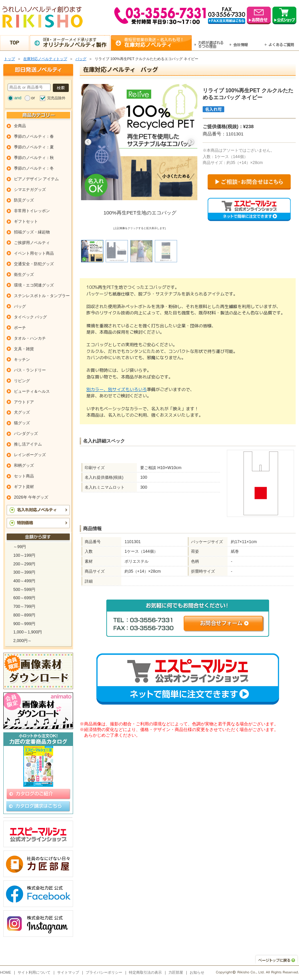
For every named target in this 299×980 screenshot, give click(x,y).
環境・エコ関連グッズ (34, 285)
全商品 (20, 126)
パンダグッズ (26, 434)
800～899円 (24, 615)
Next (191, 142)
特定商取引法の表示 (145, 972)
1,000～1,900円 (28, 632)
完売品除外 (56, 98)
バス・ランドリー (30, 370)
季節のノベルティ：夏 (34, 147)
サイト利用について (34, 972)
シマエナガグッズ (30, 190)
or (33, 98)
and (18, 98)
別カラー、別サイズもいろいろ (117, 389)
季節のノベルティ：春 (34, 136)
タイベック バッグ (30, 317)
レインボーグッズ (30, 455)
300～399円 (24, 572)
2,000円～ (22, 641)
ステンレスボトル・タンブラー (42, 296)
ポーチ (20, 328)
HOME (6, 972)
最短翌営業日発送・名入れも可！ (158, 42)
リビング (22, 381)
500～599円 (24, 590)
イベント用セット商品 (34, 253)
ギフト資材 (24, 487)
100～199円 (24, 555)
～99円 (20, 547)
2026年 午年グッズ (31, 497)
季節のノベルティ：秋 (34, 158)
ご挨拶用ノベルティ (32, 243)
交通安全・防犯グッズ (34, 264)
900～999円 (24, 624)
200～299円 (24, 564)
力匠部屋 (176, 972)
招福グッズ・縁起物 (32, 232)
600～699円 (24, 598)
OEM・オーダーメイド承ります (77, 42)
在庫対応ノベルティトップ (45, 59)
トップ (9, 59)
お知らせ (197, 972)
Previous (88, 142)
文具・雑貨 (24, 349)
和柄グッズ (24, 465)
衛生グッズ (24, 275)
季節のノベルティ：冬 (34, 168)
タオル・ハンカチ (30, 338)
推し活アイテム (28, 444)
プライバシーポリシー (104, 972)
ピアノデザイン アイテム (36, 179)
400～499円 (24, 581)
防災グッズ (24, 200)
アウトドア (24, 402)
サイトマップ (68, 972)
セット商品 (24, 476)
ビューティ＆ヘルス (32, 391)
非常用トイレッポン (32, 211)
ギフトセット (26, 221)
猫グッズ (22, 423)
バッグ (81, 59)
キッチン (22, 360)
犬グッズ (22, 412)
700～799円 (24, 607)
